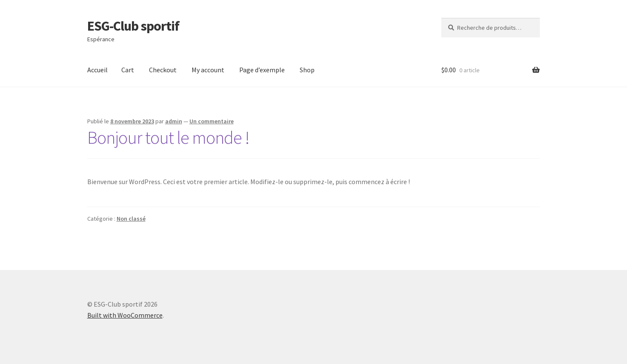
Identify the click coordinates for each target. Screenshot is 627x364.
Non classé (131, 219)
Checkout (163, 70)
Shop (307, 70)
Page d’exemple (262, 70)
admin (174, 121)
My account (208, 70)
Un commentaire (212, 121)
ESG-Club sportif (133, 26)
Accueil (97, 70)
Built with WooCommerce (125, 315)
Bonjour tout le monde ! (168, 137)
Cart (128, 70)
